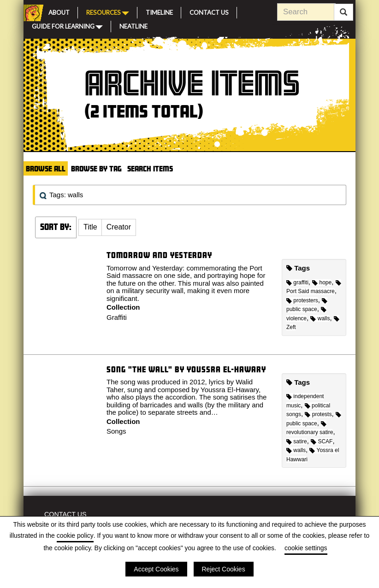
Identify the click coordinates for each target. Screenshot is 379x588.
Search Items (150, 168)
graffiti (297, 282)
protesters (302, 300)
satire (297, 441)
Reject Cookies (224, 569)
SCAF (322, 441)
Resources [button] (108, 12)
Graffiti (117, 317)
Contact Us (209, 12)
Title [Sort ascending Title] (90, 227)
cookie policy (75, 535)
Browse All (46, 168)
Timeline (159, 12)
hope (322, 282)
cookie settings (306, 548)
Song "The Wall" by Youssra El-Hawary (186, 369)
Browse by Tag (96, 168)
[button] (90, 228)
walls (320, 318)
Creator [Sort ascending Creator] (119, 227)
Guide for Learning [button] (67, 26)
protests (318, 414)
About (59, 12)
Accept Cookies (156, 569)
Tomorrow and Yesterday (159, 255)
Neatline (133, 25)
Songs (116, 431)
